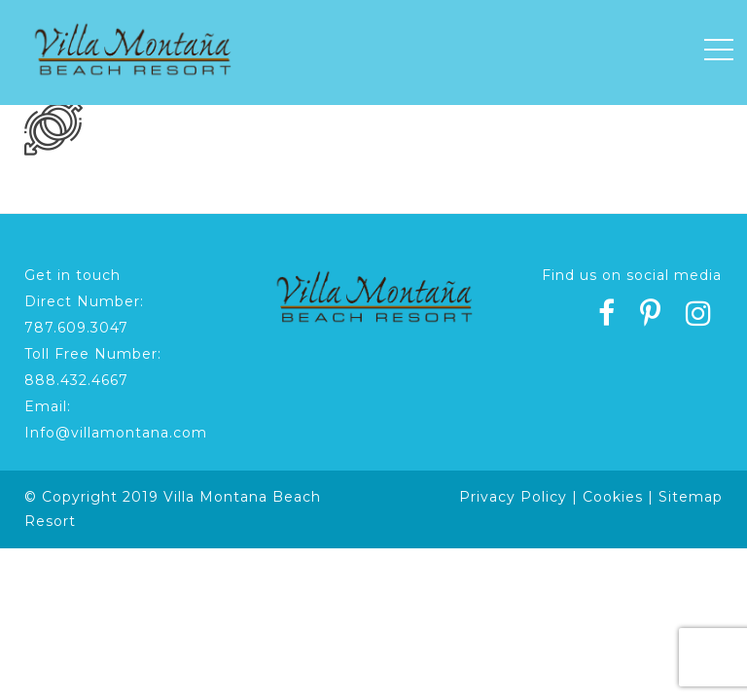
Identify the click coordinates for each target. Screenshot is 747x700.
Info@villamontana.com (116, 433)
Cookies (613, 497)
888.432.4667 (76, 380)
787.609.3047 (76, 328)
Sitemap (691, 497)
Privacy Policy (513, 497)
